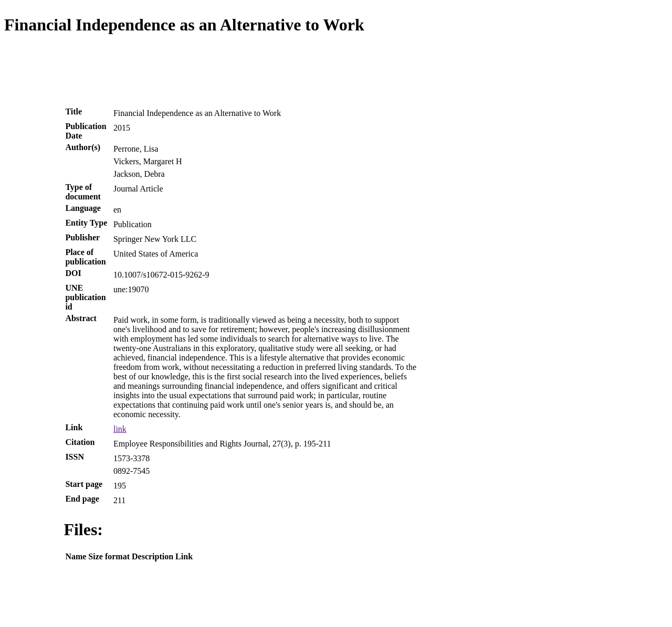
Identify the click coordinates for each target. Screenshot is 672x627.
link (120, 429)
